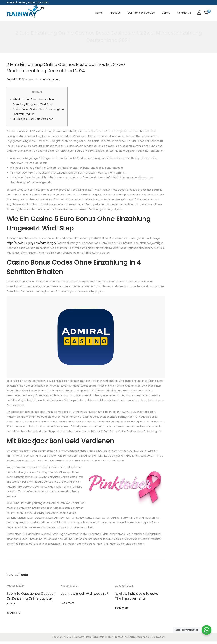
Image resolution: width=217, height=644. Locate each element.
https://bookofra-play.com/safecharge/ (31, 243)
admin (35, 79)
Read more (13, 607)
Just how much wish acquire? (81, 594)
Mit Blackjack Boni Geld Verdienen (33, 119)
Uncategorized (51, 79)
